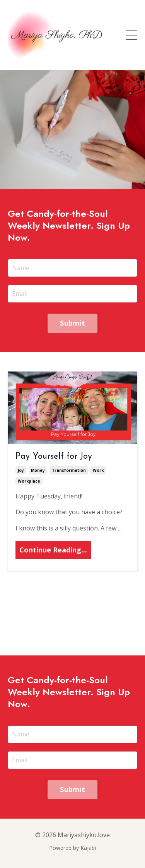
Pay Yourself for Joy (54, 457)
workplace (29, 481)
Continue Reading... (53, 550)
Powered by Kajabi (72, 848)
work (98, 470)
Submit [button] (72, 323)
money (38, 470)
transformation (69, 470)
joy (21, 470)
